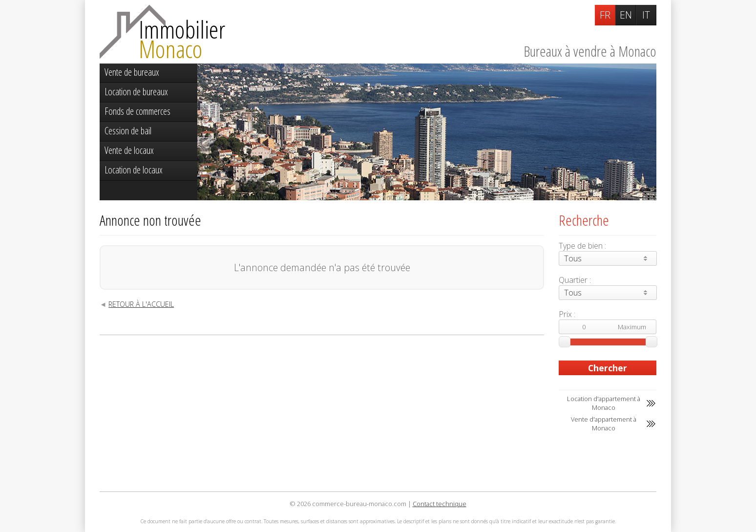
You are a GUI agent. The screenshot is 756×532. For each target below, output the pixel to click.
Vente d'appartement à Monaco (604, 424)
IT (646, 15)
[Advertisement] (322, 413)
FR (605, 15)
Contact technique (440, 504)
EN (626, 15)
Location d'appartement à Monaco (604, 403)
